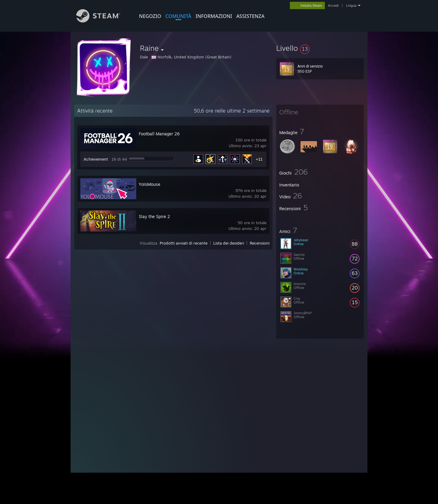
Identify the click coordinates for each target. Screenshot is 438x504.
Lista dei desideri (229, 243)
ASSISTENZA (250, 16)
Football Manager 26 (159, 134)
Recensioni (260, 243)
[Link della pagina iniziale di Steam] (103, 21)
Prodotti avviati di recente (184, 243)
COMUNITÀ (178, 16)
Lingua (351, 5)
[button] (320, 48)
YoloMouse (149, 184)
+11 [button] (259, 159)
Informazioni (214, 16)
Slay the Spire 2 (154, 216)
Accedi (333, 5)
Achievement (96, 159)
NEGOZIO (150, 16)
